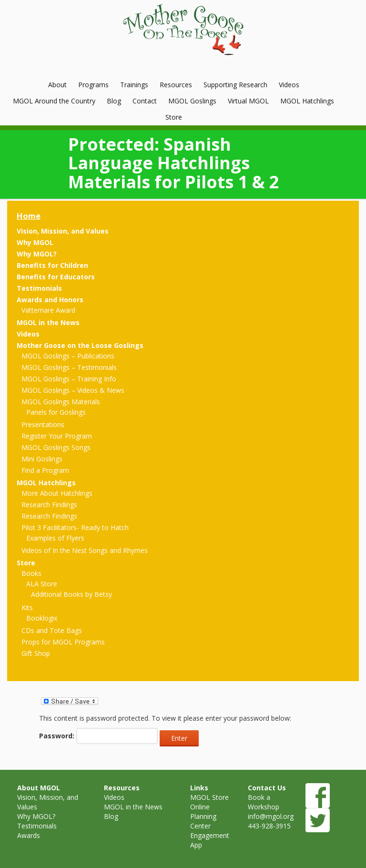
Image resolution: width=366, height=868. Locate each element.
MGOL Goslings (192, 101)
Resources (176, 85)
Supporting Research (235, 85)
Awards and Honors (50, 300)
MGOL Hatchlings (307, 101)
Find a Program (45, 470)
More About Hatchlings (57, 493)
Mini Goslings (42, 459)
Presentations (43, 424)
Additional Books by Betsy (71, 594)
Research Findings (49, 505)
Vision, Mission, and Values (63, 231)
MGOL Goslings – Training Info (69, 379)
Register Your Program (57, 436)
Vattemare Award (48, 310)
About (57, 85)
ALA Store (42, 584)
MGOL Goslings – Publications (68, 356)
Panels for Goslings (56, 412)
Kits (27, 608)
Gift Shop (36, 653)
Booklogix (42, 618)
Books (31, 573)
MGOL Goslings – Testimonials (69, 367)
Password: (98, 736)
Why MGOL (35, 242)
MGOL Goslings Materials (61, 402)
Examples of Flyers (55, 538)
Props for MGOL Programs (63, 642)
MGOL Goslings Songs (56, 447)
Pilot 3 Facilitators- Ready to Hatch (75, 527)
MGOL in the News (48, 322)
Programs (93, 85)
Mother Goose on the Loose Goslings (80, 345)
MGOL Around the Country (54, 101)
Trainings (134, 85)
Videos (289, 85)
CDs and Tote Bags (52, 630)
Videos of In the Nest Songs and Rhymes (85, 550)
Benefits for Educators (56, 277)
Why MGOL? (37, 254)
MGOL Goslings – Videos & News (73, 390)
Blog (114, 101)
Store (174, 117)
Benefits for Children (52, 265)
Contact (145, 101)
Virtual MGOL (248, 101)
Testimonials (39, 288)
